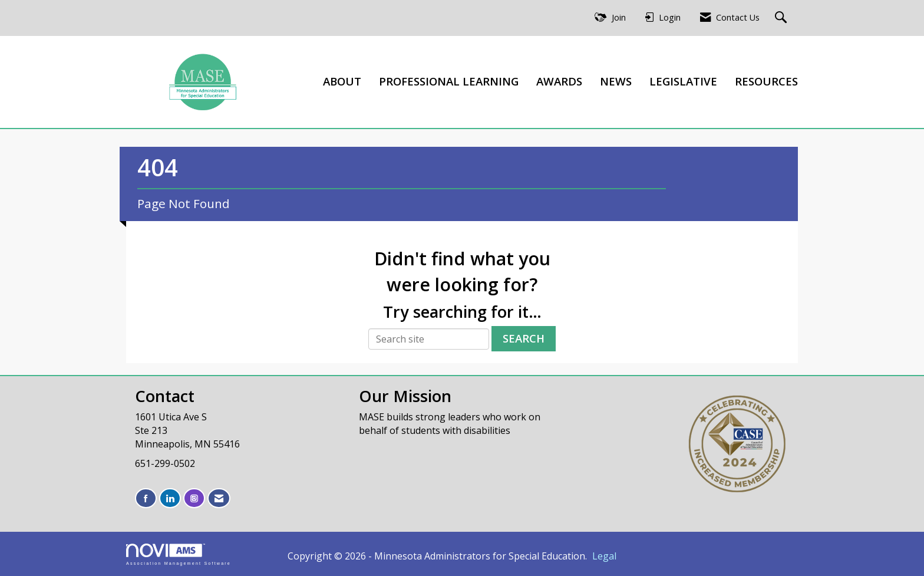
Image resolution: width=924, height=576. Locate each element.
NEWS (616, 81)
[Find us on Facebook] (146, 498)
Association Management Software (179, 554)
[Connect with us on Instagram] (194, 498)
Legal (604, 556)
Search (524, 338)
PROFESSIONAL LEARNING (449, 81)
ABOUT (342, 81)
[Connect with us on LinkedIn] (170, 498)
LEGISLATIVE (683, 81)
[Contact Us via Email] (219, 498)
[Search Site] (782, 18)
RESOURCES (766, 81)
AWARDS (559, 81)
